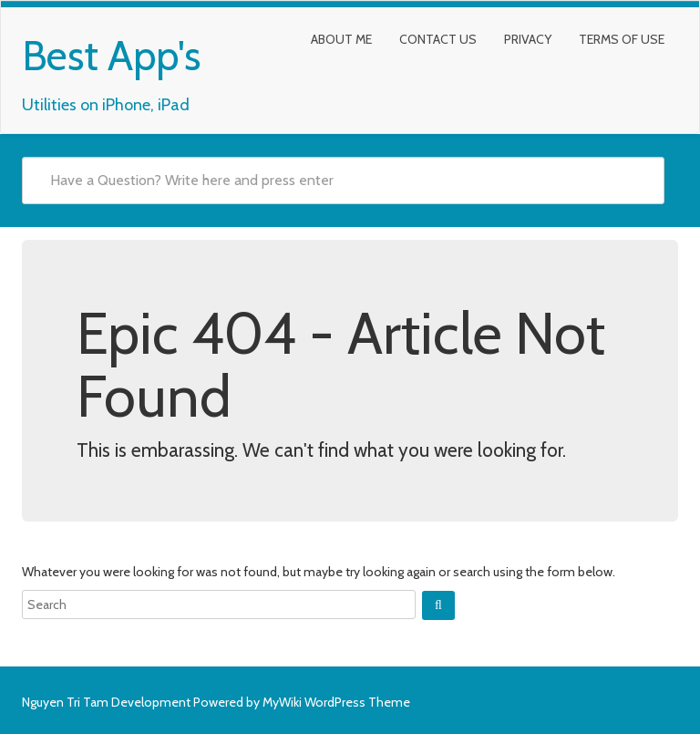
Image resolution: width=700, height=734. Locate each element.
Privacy (528, 39)
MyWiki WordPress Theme (336, 702)
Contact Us (438, 39)
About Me (341, 39)
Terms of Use (622, 39)
